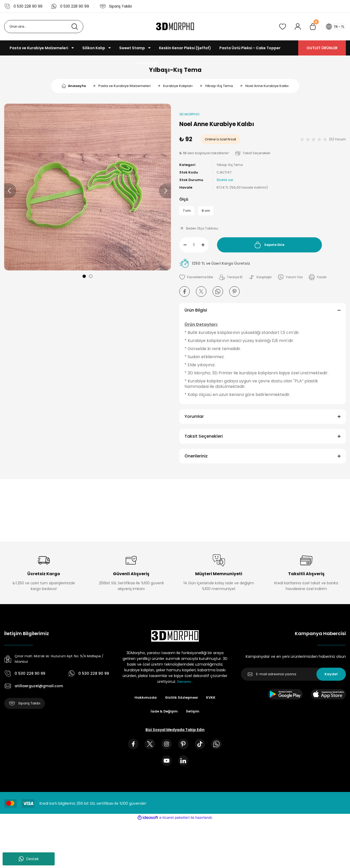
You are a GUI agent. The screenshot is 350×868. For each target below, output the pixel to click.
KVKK (212, 702)
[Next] (165, 193)
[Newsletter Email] (293, 679)
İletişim (193, 716)
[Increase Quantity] (205, 249)
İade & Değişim (164, 716)
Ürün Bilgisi (196, 315)
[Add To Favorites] (198, 282)
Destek (29, 859)
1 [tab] (84, 279)
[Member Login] (295, 27)
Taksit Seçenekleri (204, 441)
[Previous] (10, 193)
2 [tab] (91, 279)
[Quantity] (194, 249)
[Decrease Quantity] (183, 249)
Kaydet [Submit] (331, 679)
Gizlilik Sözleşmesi (181, 702)
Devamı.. (185, 686)
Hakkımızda (144, 702)
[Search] (44, 27)
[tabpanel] (88, 190)
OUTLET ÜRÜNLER (322, 48)
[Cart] (310, 27)
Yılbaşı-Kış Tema (175, 71)
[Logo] (175, 27)
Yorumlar (194, 421)
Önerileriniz (196, 460)
